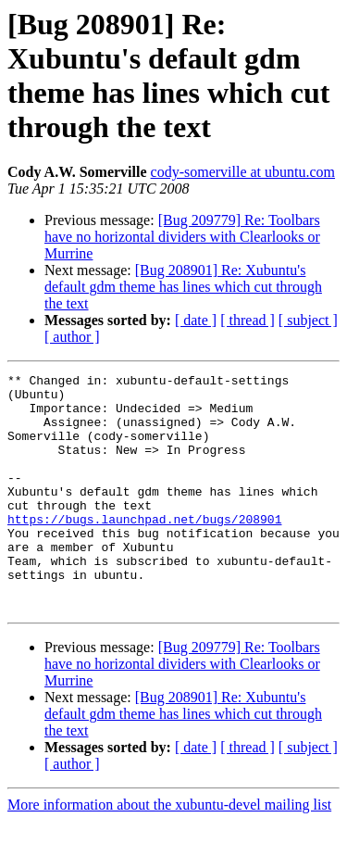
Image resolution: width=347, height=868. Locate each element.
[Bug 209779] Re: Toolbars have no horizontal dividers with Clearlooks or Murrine (182, 237)
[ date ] (196, 320)
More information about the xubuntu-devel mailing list (169, 852)
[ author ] (72, 337)
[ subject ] (308, 320)
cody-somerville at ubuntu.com (243, 172)
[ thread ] (248, 320)
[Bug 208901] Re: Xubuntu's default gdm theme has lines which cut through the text (183, 287)
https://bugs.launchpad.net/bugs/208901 (144, 549)
